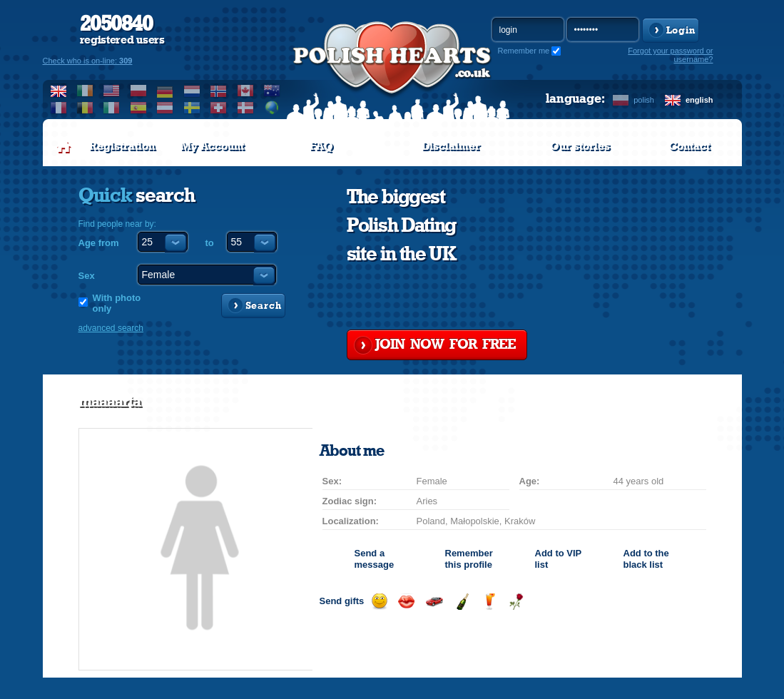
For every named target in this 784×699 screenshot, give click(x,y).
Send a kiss (406, 602)
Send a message (375, 559)
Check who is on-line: (88, 61)
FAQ (321, 146)
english (699, 100)
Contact (689, 146)
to (210, 243)
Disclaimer (451, 146)
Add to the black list (646, 559)
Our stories (580, 146)
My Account (212, 146)
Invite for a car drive (434, 602)
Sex (87, 276)
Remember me (524, 51)
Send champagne (462, 602)
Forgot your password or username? (670, 55)
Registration (122, 146)
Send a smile (379, 602)
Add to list (558, 559)
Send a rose (516, 602)
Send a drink (489, 602)
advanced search (111, 328)
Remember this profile (469, 559)
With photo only (117, 303)
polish (644, 100)
